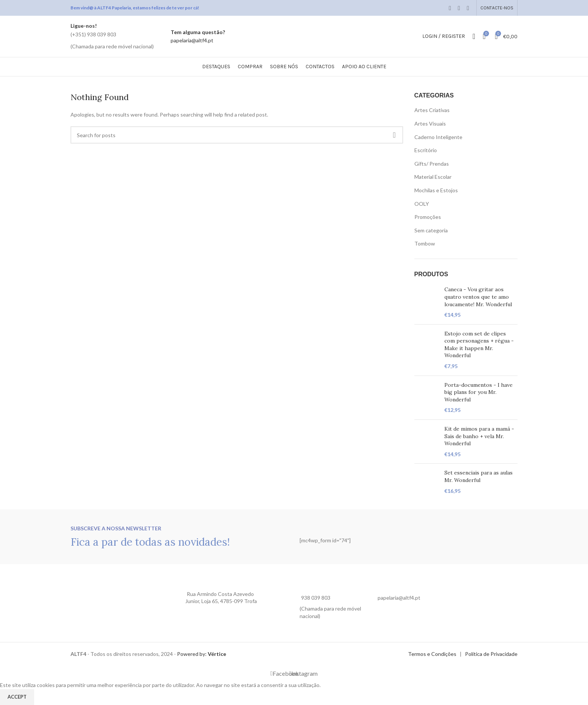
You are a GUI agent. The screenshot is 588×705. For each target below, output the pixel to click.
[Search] (474, 36)
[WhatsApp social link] (468, 8)
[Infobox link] (112, 36)
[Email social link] (459, 8)
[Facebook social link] (450, 8)
